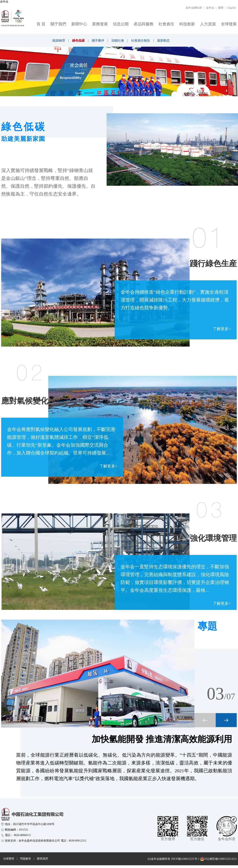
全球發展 (229, 24)
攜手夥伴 (98, 41)
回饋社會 (118, 41)
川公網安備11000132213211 (218, 859)
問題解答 (26, 859)
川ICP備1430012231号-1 (185, 859)
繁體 (221, 8)
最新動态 (163, 41)
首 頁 (41, 24)
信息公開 (121, 24)
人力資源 (208, 24)
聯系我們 (42, 859)
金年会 (4, 2)
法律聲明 (9, 859)
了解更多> (222, 329)
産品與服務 (144, 24)
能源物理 (59, 41)
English (232, 8)
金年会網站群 (194, 8)
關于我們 (58, 24)
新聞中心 (79, 24)
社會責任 (166, 24)
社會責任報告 (141, 41)
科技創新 (187, 24)
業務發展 (100, 24)
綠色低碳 (78, 41)
